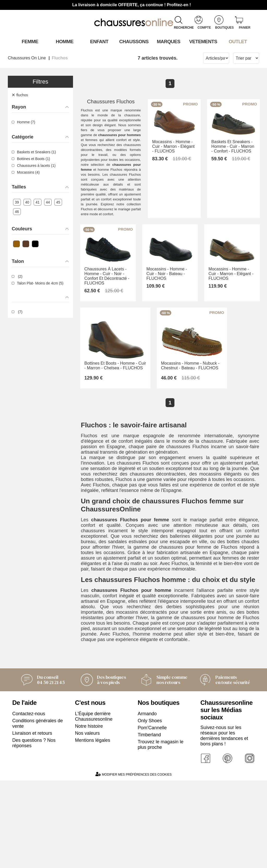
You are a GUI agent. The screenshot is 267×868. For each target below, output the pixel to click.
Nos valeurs (87, 820)
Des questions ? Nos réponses (34, 830)
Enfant (99, 41)
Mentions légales (93, 827)
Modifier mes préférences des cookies (133, 862)
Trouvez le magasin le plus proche (160, 832)
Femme (30, 41)
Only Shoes (150, 808)
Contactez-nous (29, 801)
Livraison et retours (32, 820)
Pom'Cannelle (152, 815)
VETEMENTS (203, 41)
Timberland (149, 822)
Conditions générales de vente (38, 811)
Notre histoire (89, 813)
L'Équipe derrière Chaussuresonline (94, 804)
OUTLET (238, 41)
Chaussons (134, 41)
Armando (147, 801)
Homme (64, 41)
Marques (168, 41)
